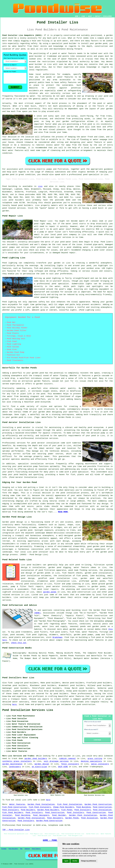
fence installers (70, 764)
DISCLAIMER (107, 16)
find (10, 683)
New (21, 849)
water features (69, 59)
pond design (17, 522)
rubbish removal (67, 759)
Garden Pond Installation (41, 804)
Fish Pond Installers (40, 807)
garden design (42, 764)
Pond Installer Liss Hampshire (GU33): (23, 35)
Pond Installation (102, 810)
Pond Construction (102, 807)
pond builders (16, 200)
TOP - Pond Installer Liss (16, 830)
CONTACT (98, 16)
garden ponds (50, 592)
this (111, 629)
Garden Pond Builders (48, 810)
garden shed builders (36, 759)
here (4, 640)
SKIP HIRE (63, 767)
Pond (4, 186)
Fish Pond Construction (14, 807)
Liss (40, 186)
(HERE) (37, 613)
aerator (6, 459)
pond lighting (58, 307)
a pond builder (64, 756)
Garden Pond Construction (98, 804)
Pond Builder (59, 815)
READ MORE (63, 512)
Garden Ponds (72, 818)
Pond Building (84, 807)
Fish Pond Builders (13, 813)
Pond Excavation (89, 818)
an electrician (39, 767)
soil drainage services (56, 761)
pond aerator (24, 427)
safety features (68, 82)
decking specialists (91, 761)
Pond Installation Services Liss (28, 710)
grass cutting (95, 759)
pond (31, 56)
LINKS (83, 16)
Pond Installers (11, 810)
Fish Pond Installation (70, 804)
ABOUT (90, 16)
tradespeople (96, 767)
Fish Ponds (67, 810)
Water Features (17, 804)
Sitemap (4, 849)
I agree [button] (66, 861)
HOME (77, 16)
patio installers (100, 764)
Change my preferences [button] (88, 861)
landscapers (15, 767)
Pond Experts (36, 849)
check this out (19, 643)
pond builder (70, 43)
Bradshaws (57, 637)
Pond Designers (41, 815)
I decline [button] (75, 861)
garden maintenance (12, 764)
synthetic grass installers (17, 761)
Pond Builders (28, 810)
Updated (27, 849)
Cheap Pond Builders (64, 807)
